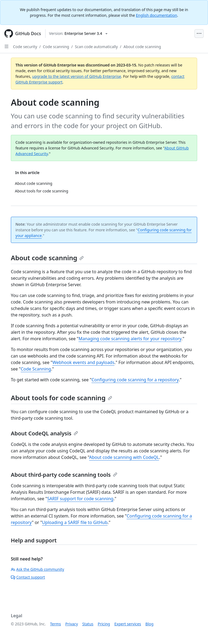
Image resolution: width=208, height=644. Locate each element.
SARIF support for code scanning (80, 499)
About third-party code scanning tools (64, 475)
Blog (149, 624)
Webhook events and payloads (84, 362)
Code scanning (56, 47)
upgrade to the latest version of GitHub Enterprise (77, 76)
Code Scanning (36, 369)
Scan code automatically (96, 47)
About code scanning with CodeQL (124, 457)
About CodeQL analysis (44, 433)
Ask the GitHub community (38, 569)
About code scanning (142, 47)
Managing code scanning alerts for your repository (130, 339)
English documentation (157, 15)
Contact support (28, 577)
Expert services (128, 624)
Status (88, 624)
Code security (25, 47)
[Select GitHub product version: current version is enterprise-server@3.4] (78, 34)
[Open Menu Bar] (199, 34)
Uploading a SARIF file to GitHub (75, 522)
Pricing (104, 624)
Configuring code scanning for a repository (135, 380)
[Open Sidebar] (6, 46)
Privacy (72, 624)
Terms (56, 624)
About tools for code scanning (61, 398)
